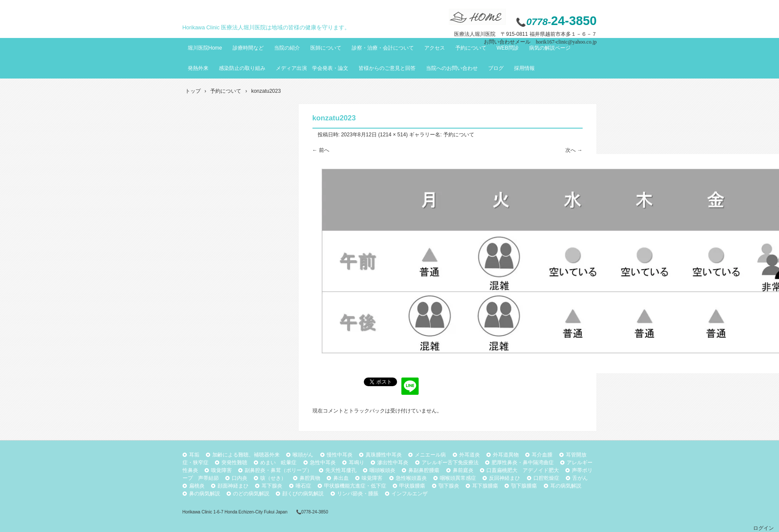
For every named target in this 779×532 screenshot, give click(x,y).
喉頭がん (303, 455)
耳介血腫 (542, 455)
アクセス (435, 48)
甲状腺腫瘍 (412, 486)
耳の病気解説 (566, 486)
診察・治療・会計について (383, 48)
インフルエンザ (410, 494)
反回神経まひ (505, 478)
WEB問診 (508, 48)
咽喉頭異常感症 (458, 478)
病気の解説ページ (550, 48)
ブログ (496, 68)
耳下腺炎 (272, 486)
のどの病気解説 (251, 494)
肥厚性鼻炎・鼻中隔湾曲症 (523, 463)
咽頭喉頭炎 (382, 470)
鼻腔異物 (310, 478)
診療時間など (248, 48)
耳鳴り (356, 463)
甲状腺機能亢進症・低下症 (355, 486)
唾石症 (303, 486)
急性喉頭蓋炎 (411, 478)
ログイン (763, 528)
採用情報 (524, 68)
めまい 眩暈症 (278, 463)
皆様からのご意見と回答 (387, 68)
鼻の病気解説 (205, 494)
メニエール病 (430, 455)
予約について (471, 48)
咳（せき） (273, 478)
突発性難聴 (234, 463)
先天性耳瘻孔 (341, 470)
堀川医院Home (205, 48)
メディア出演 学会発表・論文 (312, 68)
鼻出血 (341, 478)
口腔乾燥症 (546, 478)
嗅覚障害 (221, 470)
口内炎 (240, 478)
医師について (326, 48)
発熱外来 (198, 68)
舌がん (580, 478)
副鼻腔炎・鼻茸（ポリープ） (278, 470)
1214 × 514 (393, 135)
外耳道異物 (506, 455)
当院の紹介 (287, 48)
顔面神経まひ (233, 486)
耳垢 (194, 455)
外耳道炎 (470, 455)
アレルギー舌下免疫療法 (450, 463)
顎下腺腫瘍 (524, 486)
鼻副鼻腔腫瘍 (424, 470)
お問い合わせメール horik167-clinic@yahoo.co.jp (540, 42)
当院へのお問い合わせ (452, 68)
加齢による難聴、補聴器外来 (246, 455)
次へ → (574, 150)
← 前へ (321, 150)
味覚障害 (372, 478)
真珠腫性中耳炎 (384, 455)
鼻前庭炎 (463, 470)
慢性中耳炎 (340, 455)
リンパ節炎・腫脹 (358, 494)
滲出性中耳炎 (393, 463)
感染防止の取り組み (242, 68)
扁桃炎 (197, 486)
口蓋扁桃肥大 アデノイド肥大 (523, 470)
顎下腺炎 (449, 486)
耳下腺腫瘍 (485, 486)
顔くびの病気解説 (303, 494)
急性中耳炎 (323, 463)
